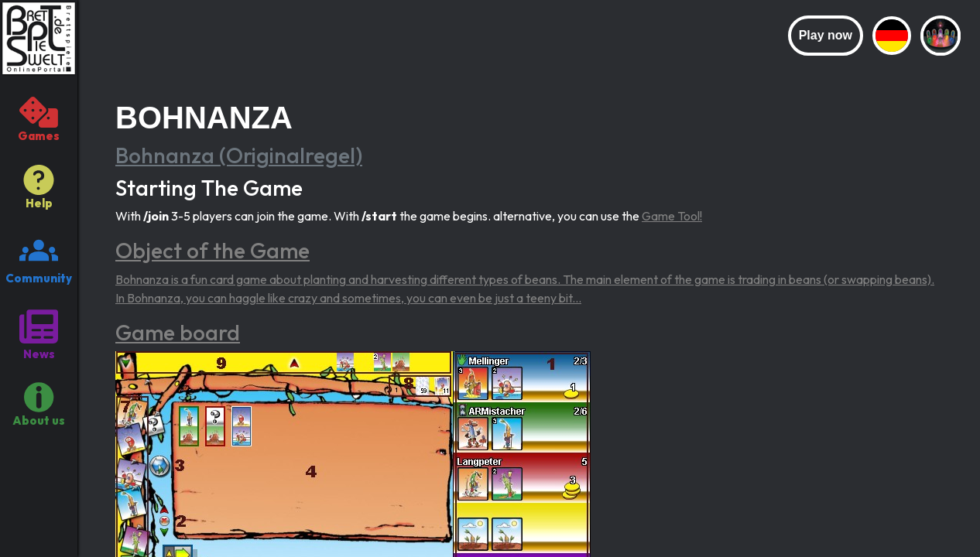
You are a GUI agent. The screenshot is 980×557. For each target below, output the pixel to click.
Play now (826, 35)
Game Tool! (672, 216)
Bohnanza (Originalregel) (239, 155)
